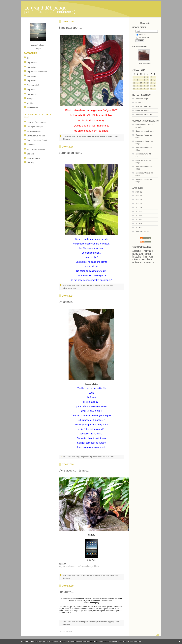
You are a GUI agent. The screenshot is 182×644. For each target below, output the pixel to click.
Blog (29, 58)
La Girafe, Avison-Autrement (38, 122)
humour (149, 256)
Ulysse (138, 135)
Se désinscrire (143, 37)
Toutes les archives (143, 231)
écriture (147, 259)
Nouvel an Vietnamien (144, 114)
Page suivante (67, 632)
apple (112, 576)
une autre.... (67, 592)
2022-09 (139, 200)
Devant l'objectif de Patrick (37, 140)
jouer (68, 578)
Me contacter (145, 23)
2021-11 (139, 219)
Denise (138, 148)
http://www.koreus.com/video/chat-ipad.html (79, 566)
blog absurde (32, 63)
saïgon (116, 136)
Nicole (138, 131)
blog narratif (31, 81)
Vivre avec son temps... (74, 470)
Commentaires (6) (98, 457)
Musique (30, 99)
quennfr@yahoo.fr (38, 45)
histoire (137, 257)
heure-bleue (140, 125)
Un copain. (66, 302)
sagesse (138, 254)
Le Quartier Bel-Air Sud (36, 136)
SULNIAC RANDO (34, 158)
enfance (137, 262)
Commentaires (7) (98, 286)
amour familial (32, 108)
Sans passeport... (70, 27)
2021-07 (139, 227)
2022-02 (139, 208)
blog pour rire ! (32, 94)
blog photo (31, 90)
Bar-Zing (30, 163)
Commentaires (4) (102, 136)
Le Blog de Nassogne (35, 127)
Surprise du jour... (70, 153)
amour (137, 251)
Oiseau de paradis (142, 110)
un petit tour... (141, 103)
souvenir (149, 262)
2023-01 (139, 192)
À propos (38, 49)
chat (69, 139)
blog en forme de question (37, 72)
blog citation (32, 67)
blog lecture (31, 76)
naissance (66, 288)
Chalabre (30, 154)
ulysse (138, 160)
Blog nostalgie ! (33, 85)
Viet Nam (30, 103)
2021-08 (139, 223)
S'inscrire (141, 34)
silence (136, 260)
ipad (117, 576)
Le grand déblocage (45, 8)
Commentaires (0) (104, 622)
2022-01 (139, 212)
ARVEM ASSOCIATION (36, 149)
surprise (73, 288)
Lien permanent (89, 136)
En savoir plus (136, 642)
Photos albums (140, 46)
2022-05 (139, 204)
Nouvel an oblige (142, 99)
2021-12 (139, 216)
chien (64, 139)
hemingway (67, 624)
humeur (149, 251)
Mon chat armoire (145, 64)
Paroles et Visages (34, 131)
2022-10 (139, 196)
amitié (148, 254)
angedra (139, 141)
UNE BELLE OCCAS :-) (145, 107)
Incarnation (31, 145)
